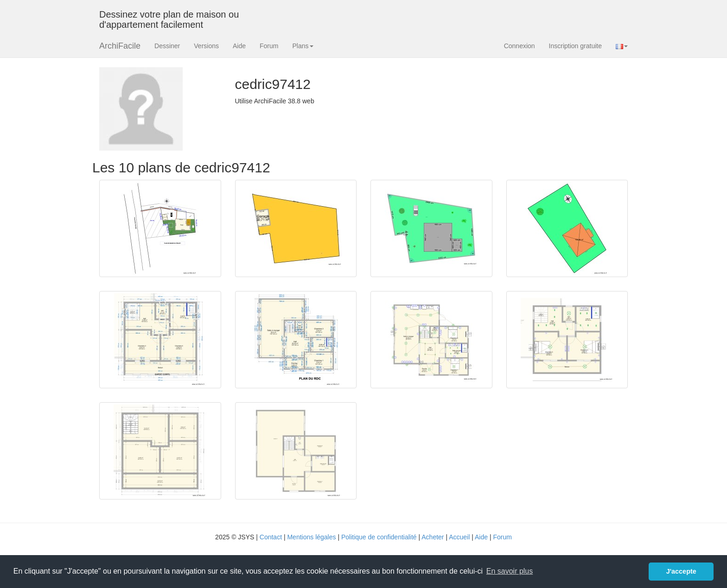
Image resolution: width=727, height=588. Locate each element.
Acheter (433, 537)
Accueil (459, 537)
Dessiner (167, 46)
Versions (206, 46)
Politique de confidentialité (379, 537)
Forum (269, 46)
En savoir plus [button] (510, 571)
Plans (303, 46)
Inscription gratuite (575, 46)
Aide (239, 46)
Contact (271, 537)
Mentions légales (311, 537)
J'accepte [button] (681, 571)
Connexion (520, 46)
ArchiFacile (120, 46)
